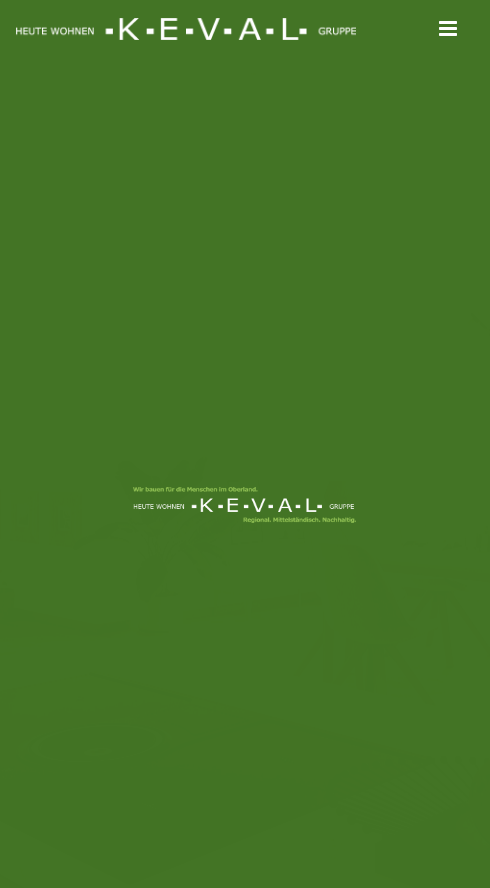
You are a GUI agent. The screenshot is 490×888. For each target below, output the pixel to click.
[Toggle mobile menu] (449, 28)
